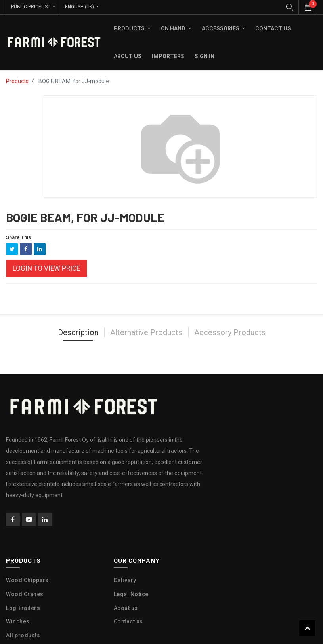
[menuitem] (273, 28)
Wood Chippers (27, 580)
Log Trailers (23, 607)
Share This (18, 237)
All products (23, 635)
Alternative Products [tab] (146, 332)
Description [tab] (78, 332)
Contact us (128, 621)
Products (17, 81)
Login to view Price (46, 268)
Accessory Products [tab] (230, 332)
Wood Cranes (25, 594)
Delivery (125, 580)
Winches (18, 621)
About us (126, 607)
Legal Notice (131, 594)
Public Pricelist (31, 7)
